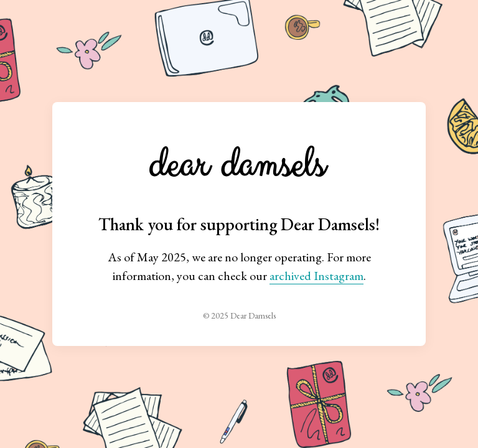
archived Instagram (316, 276)
